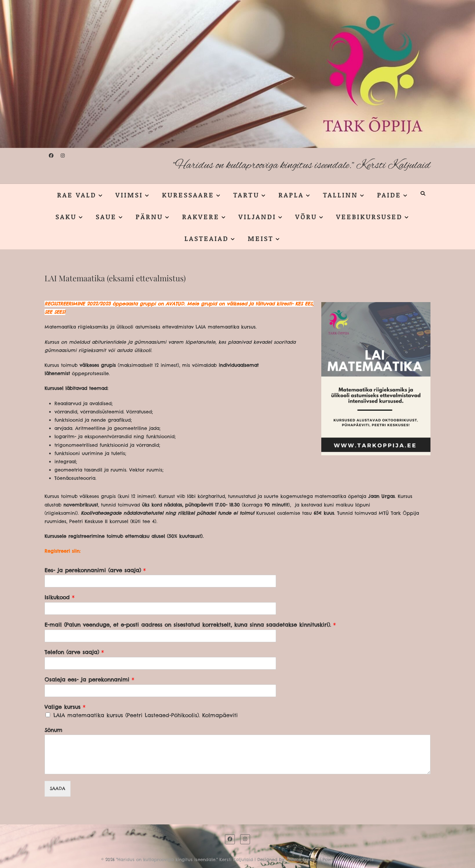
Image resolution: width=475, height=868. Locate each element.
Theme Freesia (303, 859)
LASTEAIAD (206, 238)
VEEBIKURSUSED (369, 217)
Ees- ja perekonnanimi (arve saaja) (95, 570)
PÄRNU (149, 217)
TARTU (246, 195)
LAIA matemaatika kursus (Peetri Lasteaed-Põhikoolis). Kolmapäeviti (146, 715)
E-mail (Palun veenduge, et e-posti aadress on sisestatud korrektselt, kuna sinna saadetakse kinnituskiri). (190, 625)
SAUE (106, 217)
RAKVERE (201, 217)
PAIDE (389, 195)
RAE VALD (77, 195)
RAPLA (291, 195)
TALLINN (340, 195)
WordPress (363, 859)
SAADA (58, 788)
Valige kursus (65, 707)
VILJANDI (257, 217)
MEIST (261, 238)
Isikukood (60, 597)
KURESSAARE (188, 195)
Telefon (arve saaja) (74, 652)
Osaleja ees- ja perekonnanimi (89, 679)
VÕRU (306, 217)
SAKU (66, 217)
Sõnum (53, 730)
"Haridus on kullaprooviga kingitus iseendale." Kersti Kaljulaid (302, 166)
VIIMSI (129, 195)
